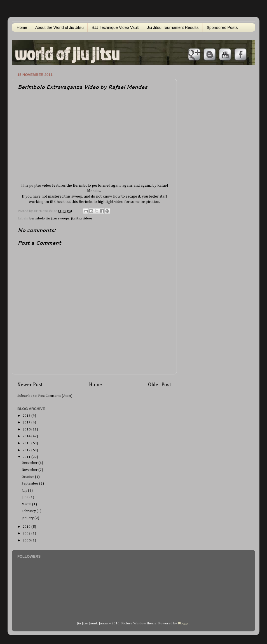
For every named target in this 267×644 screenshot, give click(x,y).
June (25, 497)
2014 (27, 436)
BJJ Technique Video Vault (115, 27)
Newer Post (30, 385)
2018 (27, 416)
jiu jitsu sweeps (58, 218)
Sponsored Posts (222, 27)
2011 (27, 457)
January (28, 518)
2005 (27, 540)
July (25, 491)
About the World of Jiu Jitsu (59, 27)
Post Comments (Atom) (55, 396)
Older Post (160, 385)
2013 (27, 443)
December (30, 463)
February (29, 511)
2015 (27, 429)
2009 (27, 533)
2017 (27, 422)
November (30, 470)
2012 (27, 450)
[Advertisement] (206, 155)
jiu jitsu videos (82, 218)
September (30, 484)
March (27, 504)
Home (22, 27)
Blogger (184, 623)
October (28, 477)
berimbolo (37, 218)
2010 (27, 527)
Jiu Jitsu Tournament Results (173, 27)
